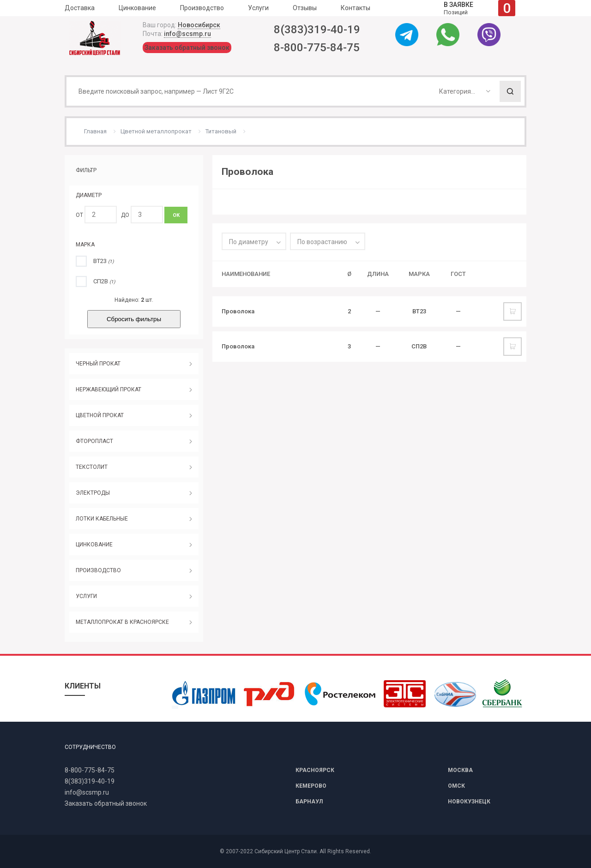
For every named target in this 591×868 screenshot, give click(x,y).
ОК (176, 215)
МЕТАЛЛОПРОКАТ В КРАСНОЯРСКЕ (122, 622)
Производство (202, 8)
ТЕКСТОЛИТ (92, 467)
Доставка (80, 8)
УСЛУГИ (86, 596)
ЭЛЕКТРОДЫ (93, 493)
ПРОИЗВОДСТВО (98, 570)
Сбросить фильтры (134, 319)
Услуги (258, 8)
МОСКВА (460, 770)
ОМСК (456, 786)
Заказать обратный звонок (187, 48)
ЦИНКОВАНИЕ (94, 545)
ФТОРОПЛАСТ (94, 441)
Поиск (510, 91)
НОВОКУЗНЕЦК (469, 802)
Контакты (356, 8)
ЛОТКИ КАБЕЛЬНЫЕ (102, 519)
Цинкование (137, 8)
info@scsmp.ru (187, 34)
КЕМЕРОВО (311, 786)
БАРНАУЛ (309, 802)
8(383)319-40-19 (317, 30)
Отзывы (305, 8)
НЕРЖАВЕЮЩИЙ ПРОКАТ (109, 389)
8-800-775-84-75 (317, 48)
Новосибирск (199, 25)
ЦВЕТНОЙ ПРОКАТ (100, 415)
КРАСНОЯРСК (315, 770)
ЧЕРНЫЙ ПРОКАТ (98, 364)
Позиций (479, 8)
